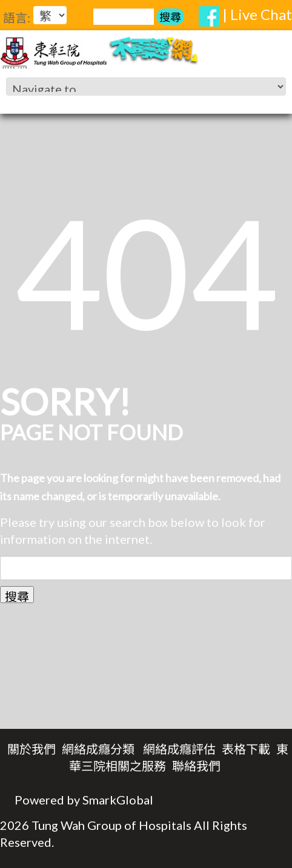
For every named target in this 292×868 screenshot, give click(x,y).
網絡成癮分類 (98, 749)
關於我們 (32, 749)
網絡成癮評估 (179, 749)
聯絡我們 (196, 766)
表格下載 (246, 749)
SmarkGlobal (118, 800)
